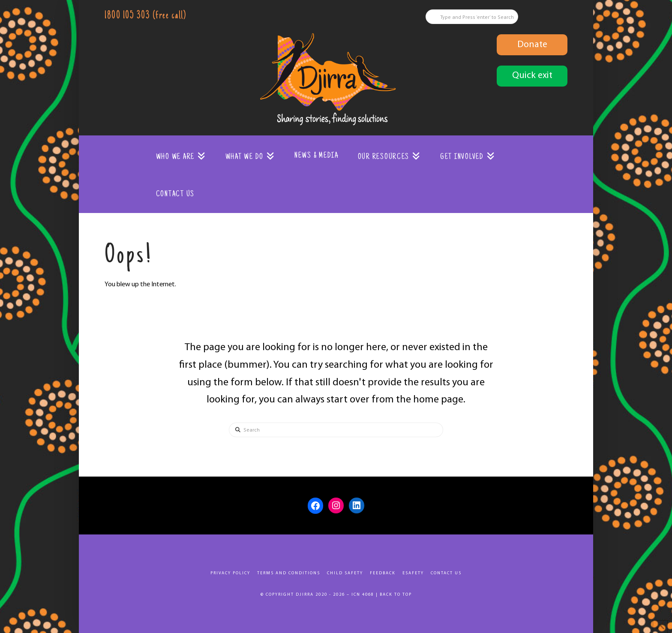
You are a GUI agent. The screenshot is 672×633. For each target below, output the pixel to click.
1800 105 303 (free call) (145, 16)
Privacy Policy (230, 573)
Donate (532, 45)
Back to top (396, 595)
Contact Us (446, 573)
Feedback (383, 573)
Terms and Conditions (289, 573)
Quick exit (532, 76)
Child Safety (345, 573)
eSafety (413, 573)
